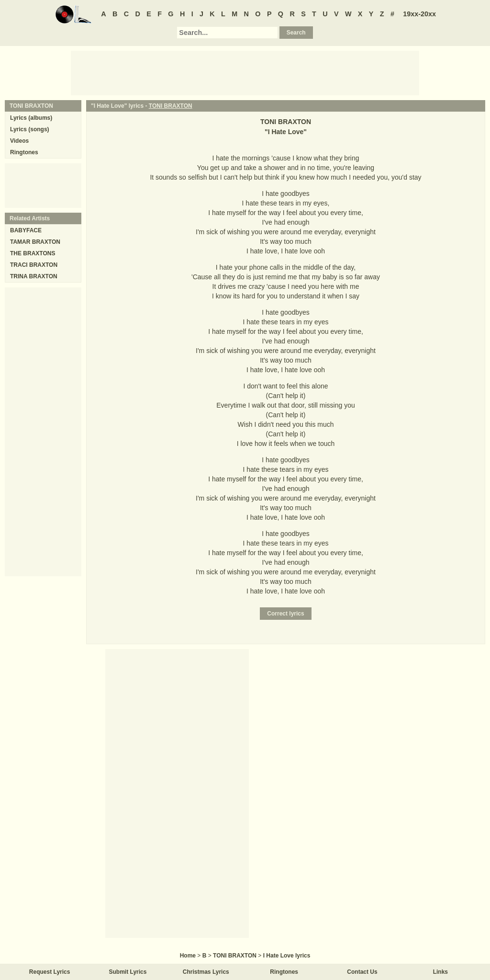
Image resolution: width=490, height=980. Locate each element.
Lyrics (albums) (31, 118)
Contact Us (362, 972)
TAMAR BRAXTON (35, 242)
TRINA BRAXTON (34, 276)
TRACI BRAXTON (34, 265)
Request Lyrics (50, 972)
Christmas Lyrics (206, 972)
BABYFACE (26, 230)
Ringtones (24, 152)
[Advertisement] (245, 72)
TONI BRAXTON (171, 106)
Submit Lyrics (128, 972)
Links (440, 972)
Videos (19, 141)
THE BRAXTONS (33, 253)
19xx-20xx (419, 14)
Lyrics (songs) (30, 129)
